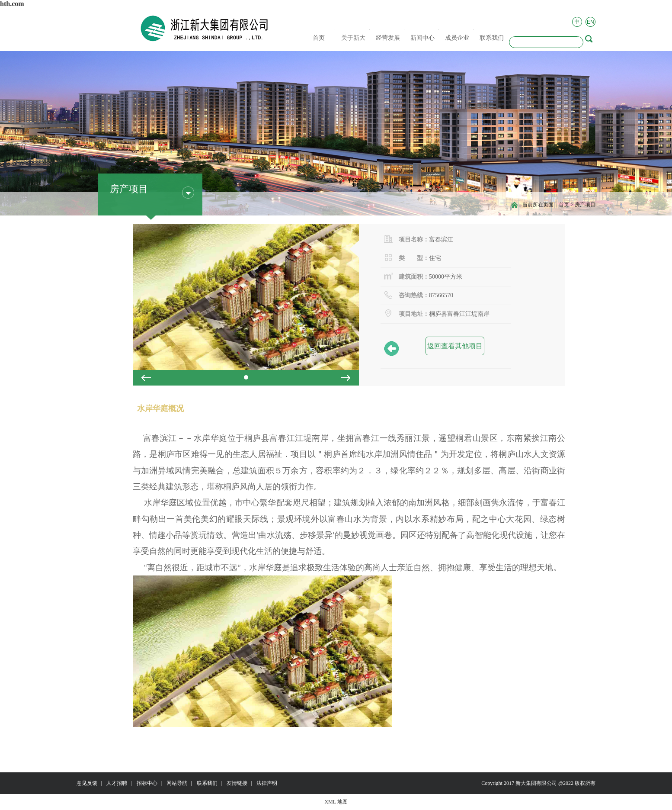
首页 (564, 205)
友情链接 (237, 783)
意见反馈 (87, 783)
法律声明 (267, 783)
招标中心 (147, 783)
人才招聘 (117, 783)
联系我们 (207, 783)
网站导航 (177, 783)
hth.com (12, 4)
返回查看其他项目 (454, 348)
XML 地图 (336, 802)
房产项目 (585, 205)
